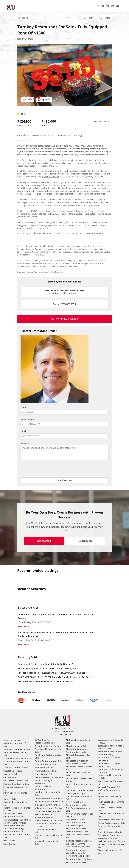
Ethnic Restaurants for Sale (48, 746)
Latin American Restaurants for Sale (48, 825)
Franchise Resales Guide (46, 771)
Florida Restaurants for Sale (48, 761)
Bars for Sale (10, 777)
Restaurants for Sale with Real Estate (110, 759)
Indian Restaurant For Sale (48, 805)
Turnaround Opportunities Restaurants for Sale (110, 837)
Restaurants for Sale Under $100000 (111, 741)
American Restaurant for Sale (15, 754)
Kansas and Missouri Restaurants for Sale (45, 816)
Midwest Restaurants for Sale (78, 756)
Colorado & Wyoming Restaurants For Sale (13, 830)
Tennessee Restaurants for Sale (110, 827)
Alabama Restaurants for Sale (16, 745)
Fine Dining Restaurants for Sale (48, 756)
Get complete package (64, 319)
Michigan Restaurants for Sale (78, 741)
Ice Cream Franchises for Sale (49, 802)
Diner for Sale (10, 844)
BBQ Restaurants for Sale (16, 781)
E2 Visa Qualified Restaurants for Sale (45, 741)
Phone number (27, 419)
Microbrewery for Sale (77, 746)
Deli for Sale (9, 841)
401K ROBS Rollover (13, 740)
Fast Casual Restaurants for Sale (48, 750)
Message (25, 443)
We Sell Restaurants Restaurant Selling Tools (78, 854)
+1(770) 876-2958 (64, 304)
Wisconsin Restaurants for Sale (110, 852)
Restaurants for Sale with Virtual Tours (110, 765)
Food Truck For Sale (44, 768)
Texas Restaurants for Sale (111, 832)
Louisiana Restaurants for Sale (47, 831)
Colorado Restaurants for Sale (16, 836)
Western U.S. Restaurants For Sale (111, 846)
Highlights (80, 135)
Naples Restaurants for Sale (80, 790)
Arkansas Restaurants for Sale (16, 763)
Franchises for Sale (44, 774)
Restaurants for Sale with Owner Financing (110, 753)
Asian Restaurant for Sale (16, 768)
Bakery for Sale (11, 774)
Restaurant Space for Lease (79, 859)
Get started (44, 541)
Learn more (86, 541)
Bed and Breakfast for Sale (16, 784)
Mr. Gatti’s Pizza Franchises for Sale (79, 780)
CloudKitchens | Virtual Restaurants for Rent (15, 824)
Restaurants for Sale (76, 862)
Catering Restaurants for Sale (15, 803)
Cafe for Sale (10, 799)
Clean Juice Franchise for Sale (17, 820)
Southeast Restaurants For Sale (110, 809)
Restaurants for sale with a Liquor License (111, 747)
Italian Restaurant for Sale (48, 811)
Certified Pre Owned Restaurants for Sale (13, 815)
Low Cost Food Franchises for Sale (49, 837)
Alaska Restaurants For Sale (17, 749)
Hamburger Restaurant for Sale (48, 794)
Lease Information (43, 135)
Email (23, 431)
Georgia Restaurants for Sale (49, 777)
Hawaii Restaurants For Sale (48, 798)
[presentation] (41, 469)
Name (23, 408)
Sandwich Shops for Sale (109, 787)
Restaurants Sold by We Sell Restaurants (111, 771)
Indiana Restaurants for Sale (49, 808)
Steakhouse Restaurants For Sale (111, 815)
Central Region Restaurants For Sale (17, 809)
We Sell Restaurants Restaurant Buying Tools (78, 845)
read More (24, 626)
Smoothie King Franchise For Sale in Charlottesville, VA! (47, 668)
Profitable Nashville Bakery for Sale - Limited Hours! (45, 682)
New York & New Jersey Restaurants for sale (77, 804)
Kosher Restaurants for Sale (48, 820)
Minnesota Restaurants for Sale (79, 768)
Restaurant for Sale (46, 146)
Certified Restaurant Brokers (80, 841)
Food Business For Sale (45, 764)
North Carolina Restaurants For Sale (79, 815)
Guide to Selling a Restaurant (43, 788)
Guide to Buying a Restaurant (43, 782)
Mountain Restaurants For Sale (79, 774)
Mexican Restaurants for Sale (47, 843)
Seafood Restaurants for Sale (109, 792)
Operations (63, 135)
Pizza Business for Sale (77, 832)
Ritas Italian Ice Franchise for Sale (111, 782)
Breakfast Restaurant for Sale (16, 788)
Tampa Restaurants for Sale (111, 823)
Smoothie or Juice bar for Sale (110, 797)
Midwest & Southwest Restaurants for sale (76, 750)
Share (106, 18)
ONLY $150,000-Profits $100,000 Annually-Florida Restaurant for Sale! (54, 677)
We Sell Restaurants (50, 177)
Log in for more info (101, 121)
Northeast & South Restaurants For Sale (76, 821)
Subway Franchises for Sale (110, 820)
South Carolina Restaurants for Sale (111, 803)
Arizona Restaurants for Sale (17, 758)
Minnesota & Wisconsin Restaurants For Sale (77, 762)
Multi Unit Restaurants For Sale (79, 786)
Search (24, 18)
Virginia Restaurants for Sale (111, 841)
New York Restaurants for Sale (78, 809)
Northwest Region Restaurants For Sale (76, 827)
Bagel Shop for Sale (13, 771)
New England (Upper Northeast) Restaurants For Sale (79, 796)
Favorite (90, 18)
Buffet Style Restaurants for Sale (17, 794)
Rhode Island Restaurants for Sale (110, 777)
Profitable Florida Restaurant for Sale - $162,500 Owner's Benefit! (53, 673)
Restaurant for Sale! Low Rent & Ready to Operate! (45, 664)
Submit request (65, 480)
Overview (23, 135)
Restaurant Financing (76, 850)
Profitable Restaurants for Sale (79, 836)
